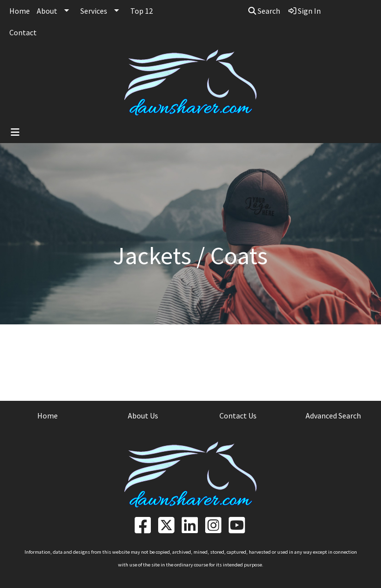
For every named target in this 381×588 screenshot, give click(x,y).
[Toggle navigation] (15, 132)
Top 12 (142, 11)
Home (20, 11)
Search (264, 11)
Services (94, 11)
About (47, 11)
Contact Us (238, 416)
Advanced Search (333, 416)
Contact (23, 32)
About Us (143, 416)
